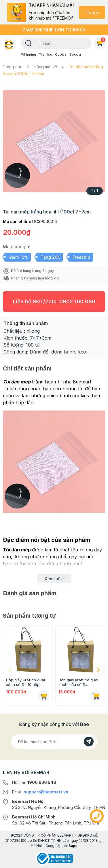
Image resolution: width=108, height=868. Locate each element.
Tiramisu (46, 54)
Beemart (82, 382)
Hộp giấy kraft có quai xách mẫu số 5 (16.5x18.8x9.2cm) (78, 682)
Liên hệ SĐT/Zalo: (54, 301)
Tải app (92, 12)
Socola (75, 54)
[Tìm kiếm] (28, 43)
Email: (40, 792)
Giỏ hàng (101, 42)
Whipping (29, 54)
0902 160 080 (77, 301)
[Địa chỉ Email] (54, 742)
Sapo (73, 846)
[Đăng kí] (89, 742)
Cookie (61, 54)
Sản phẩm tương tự (29, 616)
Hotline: (34, 782)
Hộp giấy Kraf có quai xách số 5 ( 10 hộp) (25, 682)
